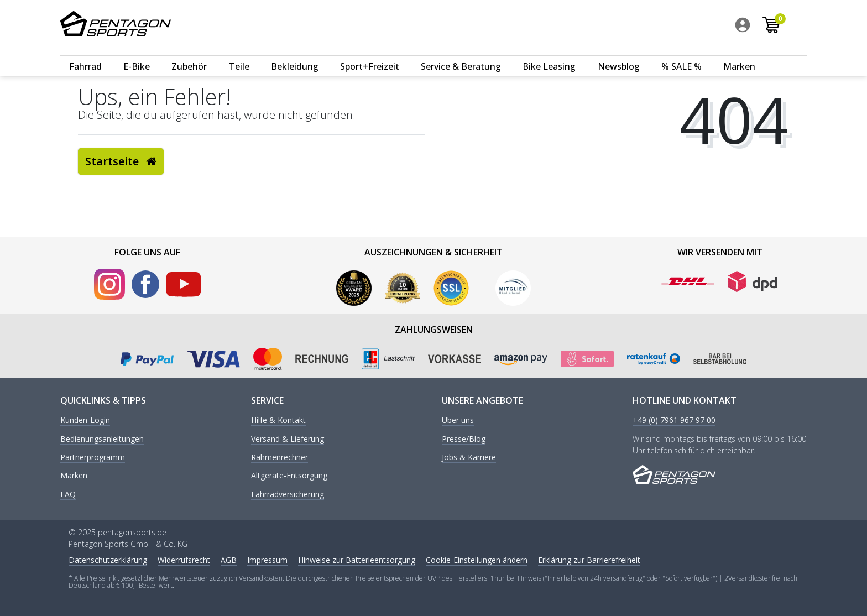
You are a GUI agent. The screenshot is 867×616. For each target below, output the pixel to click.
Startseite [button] (121, 161)
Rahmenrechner (280, 458)
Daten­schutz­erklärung (108, 560)
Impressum (267, 560)
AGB (229, 560)
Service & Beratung (461, 54)
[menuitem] (764, 27)
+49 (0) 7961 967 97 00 (674, 421)
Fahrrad (85, 54)
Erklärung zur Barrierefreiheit (589, 560)
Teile (239, 54)
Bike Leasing (549, 54)
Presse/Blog (464, 439)
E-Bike (137, 54)
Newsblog (619, 54)
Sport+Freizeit (370, 54)
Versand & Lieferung (288, 439)
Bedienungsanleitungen (102, 439)
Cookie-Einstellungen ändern (477, 560)
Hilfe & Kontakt (278, 421)
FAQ (68, 495)
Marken (739, 54)
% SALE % (681, 54)
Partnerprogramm (93, 458)
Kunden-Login (85, 421)
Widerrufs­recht (184, 560)
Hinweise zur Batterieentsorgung (357, 560)
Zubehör (189, 54)
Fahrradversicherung (288, 495)
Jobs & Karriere (469, 458)
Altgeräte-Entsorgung (289, 476)
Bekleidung (295, 54)
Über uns (458, 421)
